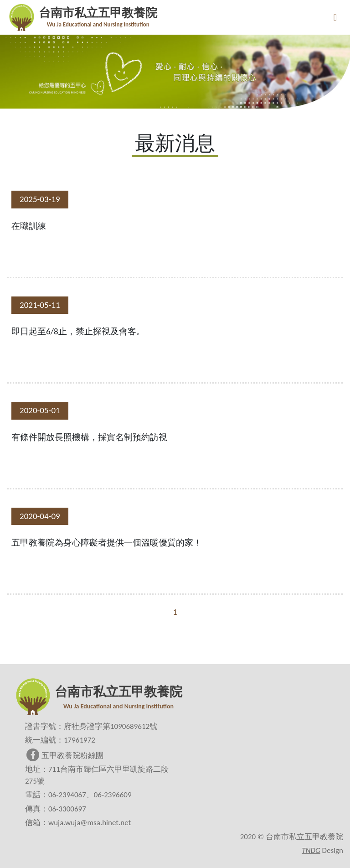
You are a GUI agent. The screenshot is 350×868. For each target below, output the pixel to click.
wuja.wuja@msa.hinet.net (90, 823)
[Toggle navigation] (335, 17)
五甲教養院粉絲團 (65, 756)
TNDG (311, 850)
